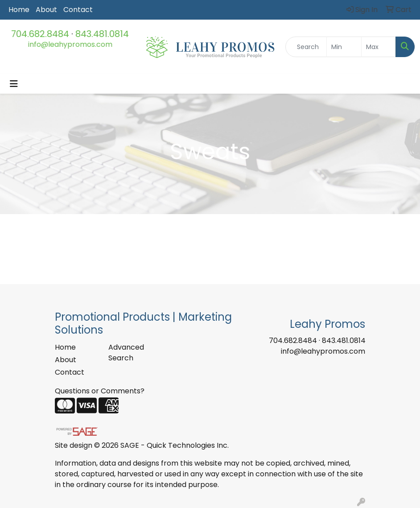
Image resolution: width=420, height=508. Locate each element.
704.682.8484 (40, 34)
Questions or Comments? (100, 391)
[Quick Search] (306, 47)
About (46, 10)
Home (19, 10)
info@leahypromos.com (70, 44)
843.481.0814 (102, 34)
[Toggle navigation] (14, 84)
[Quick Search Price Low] (344, 47)
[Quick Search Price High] (379, 47)
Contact (78, 10)
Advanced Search (126, 353)
